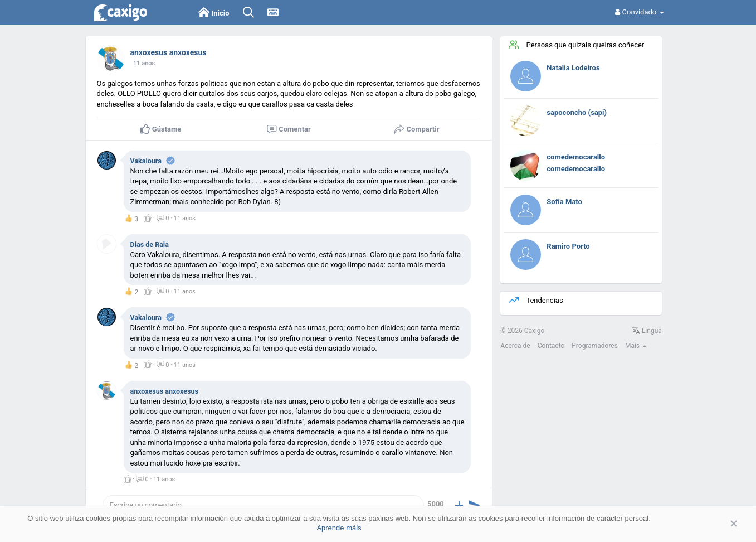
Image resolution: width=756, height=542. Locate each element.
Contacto (551, 346)
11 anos (144, 63)
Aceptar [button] (717, 524)
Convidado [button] (639, 12)
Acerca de (515, 346)
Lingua (647, 331)
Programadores (595, 346)
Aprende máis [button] (339, 528)
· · (170, 219)
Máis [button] (636, 346)
